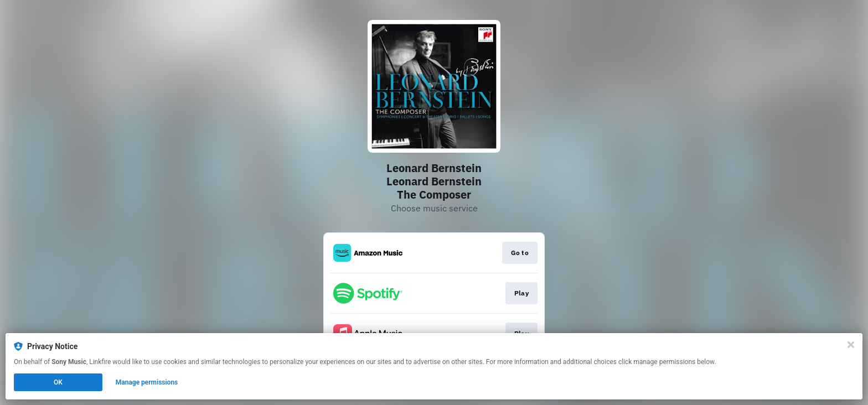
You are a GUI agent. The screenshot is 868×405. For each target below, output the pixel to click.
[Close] (851, 345)
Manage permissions (147, 382)
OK (58, 382)
